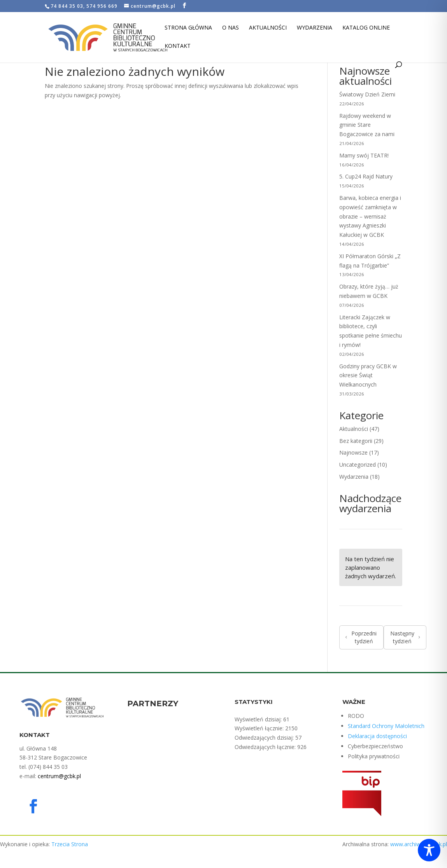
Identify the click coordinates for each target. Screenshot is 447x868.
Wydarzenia (315, 28)
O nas (231, 28)
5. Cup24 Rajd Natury (366, 176)
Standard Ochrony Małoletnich (386, 726)
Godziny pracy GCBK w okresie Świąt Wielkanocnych (368, 375)
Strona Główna (188, 28)
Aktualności (268, 28)
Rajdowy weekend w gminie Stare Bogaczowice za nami (367, 125)
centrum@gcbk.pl (59, 776)
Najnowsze (353, 452)
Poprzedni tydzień (361, 637)
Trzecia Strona (70, 844)
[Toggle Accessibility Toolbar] (429, 850)
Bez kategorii (356, 441)
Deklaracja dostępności (377, 736)
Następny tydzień (405, 637)
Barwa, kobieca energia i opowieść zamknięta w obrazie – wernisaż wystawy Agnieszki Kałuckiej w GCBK (370, 216)
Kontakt (178, 46)
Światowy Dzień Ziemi (367, 94)
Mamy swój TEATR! (364, 155)
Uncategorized (358, 465)
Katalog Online (366, 28)
